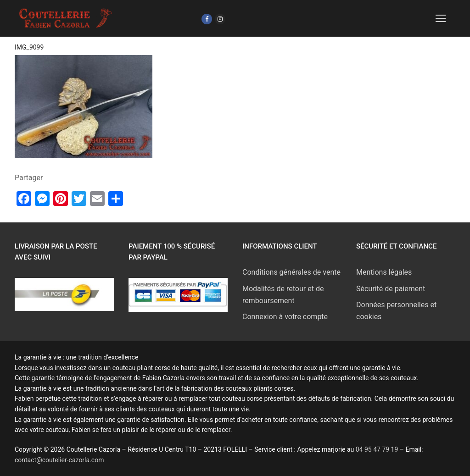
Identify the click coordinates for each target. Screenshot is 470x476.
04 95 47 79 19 (378, 449)
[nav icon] (441, 18)
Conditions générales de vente (291, 272)
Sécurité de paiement (391, 289)
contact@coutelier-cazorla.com (59, 460)
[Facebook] (207, 19)
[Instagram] (220, 19)
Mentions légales (384, 272)
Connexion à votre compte (285, 317)
